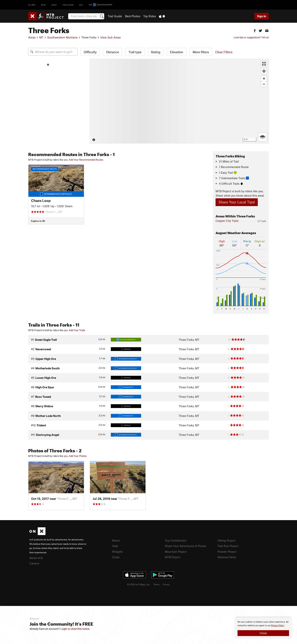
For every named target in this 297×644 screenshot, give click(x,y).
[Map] (179, 101)
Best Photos (133, 16)
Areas (32, 37)
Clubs (116, 557)
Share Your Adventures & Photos (186, 546)
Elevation (177, 52)
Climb (32, 5)
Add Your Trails (77, 330)
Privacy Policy (278, 626)
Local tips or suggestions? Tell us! (251, 37)
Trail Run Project (228, 546)
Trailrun (68, 5)
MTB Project (173, 557)
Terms (156, 584)
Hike (54, 5)
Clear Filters (224, 52)
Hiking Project (226, 540)
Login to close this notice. (75, 629)
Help (115, 546)
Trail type (135, 52)
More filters (201, 52)
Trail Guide (115, 16)
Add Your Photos (78, 456)
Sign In (262, 16)
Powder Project (227, 552)
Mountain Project (176, 552)
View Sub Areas (110, 37)
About (116, 540)
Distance (113, 52)
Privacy (166, 584)
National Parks (227, 557)
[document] (263, 628)
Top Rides (150, 16)
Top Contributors (176, 540)
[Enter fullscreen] (264, 64)
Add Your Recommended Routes (86, 160)
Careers (34, 563)
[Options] (262, 137)
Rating (156, 52)
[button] (255, 30)
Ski (81, 5)
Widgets (117, 552)
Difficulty (90, 52)
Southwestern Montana (62, 37)
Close (263, 633)
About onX (36, 558)
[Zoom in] (264, 79)
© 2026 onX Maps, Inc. (139, 584)
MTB (43, 5)
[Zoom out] (264, 84)
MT (41, 37)
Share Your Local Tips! (237, 202)
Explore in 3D (38, 221)
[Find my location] (264, 71)
